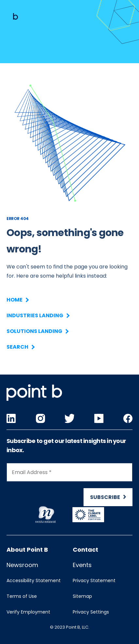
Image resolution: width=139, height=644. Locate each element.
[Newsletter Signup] (69, 488)
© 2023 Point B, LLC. (70, 627)
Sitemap (82, 596)
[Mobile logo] (15, 16)
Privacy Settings (91, 612)
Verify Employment (28, 612)
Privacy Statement (94, 580)
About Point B (27, 550)
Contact (85, 550)
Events (82, 565)
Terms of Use (22, 596)
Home (17, 300)
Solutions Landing (37, 331)
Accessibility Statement (34, 580)
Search (20, 347)
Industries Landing (38, 315)
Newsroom (22, 565)
